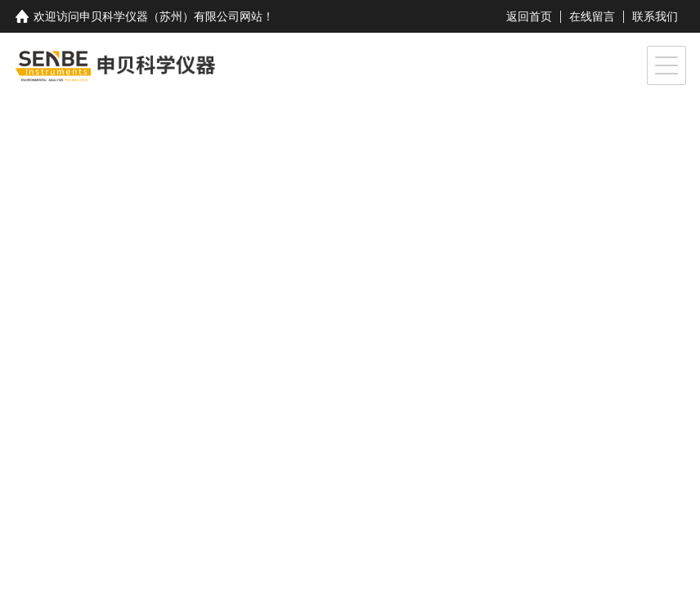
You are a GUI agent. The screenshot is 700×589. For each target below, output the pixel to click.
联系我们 (655, 16)
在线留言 (592, 16)
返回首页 (529, 16)
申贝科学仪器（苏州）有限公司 (159, 16)
